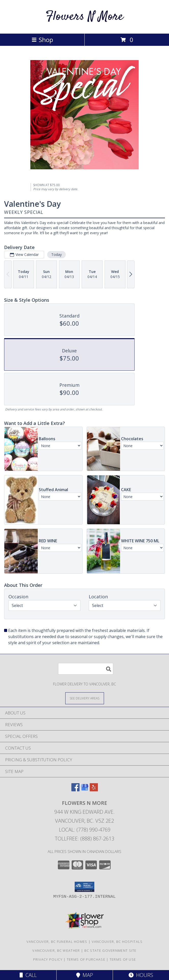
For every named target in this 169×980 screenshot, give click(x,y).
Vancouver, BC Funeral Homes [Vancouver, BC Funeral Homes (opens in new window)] (57, 942)
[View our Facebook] (75, 790)
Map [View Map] (85, 975)
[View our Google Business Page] (85, 790)
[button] (84, 887)
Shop (42, 40)
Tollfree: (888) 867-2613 (84, 839)
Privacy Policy (48, 959)
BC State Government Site (110, 950)
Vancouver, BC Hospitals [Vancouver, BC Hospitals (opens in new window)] (117, 942)
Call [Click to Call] (28, 975)
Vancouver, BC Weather (56, 950)
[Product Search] (86, 669)
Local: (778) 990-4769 (85, 830)
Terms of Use (123, 959)
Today (56, 254)
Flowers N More (84, 17)
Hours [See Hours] (141, 975)
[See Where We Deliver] (85, 698)
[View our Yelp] (94, 790)
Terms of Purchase (86, 959)
